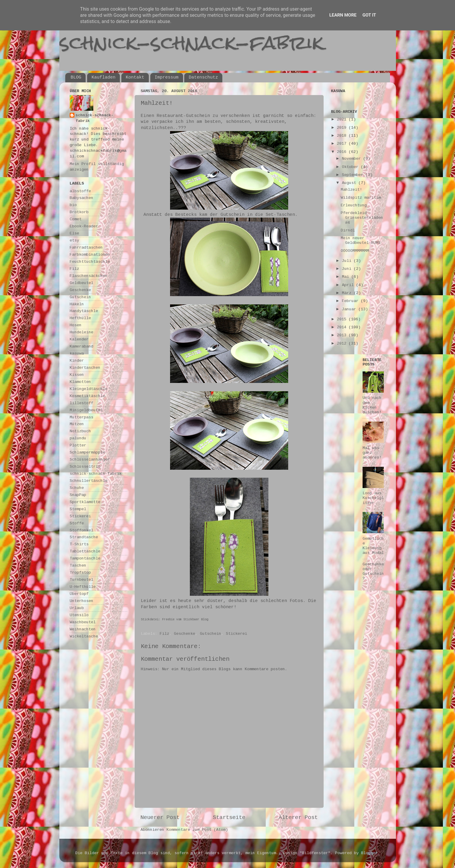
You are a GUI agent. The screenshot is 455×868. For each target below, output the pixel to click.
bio (73, 205)
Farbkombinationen (90, 255)
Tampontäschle (85, 558)
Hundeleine (81, 332)
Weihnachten (83, 629)
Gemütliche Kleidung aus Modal (373, 546)
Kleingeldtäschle (89, 389)
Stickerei (237, 634)
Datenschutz (203, 77)
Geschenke (185, 634)
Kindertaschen (85, 368)
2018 (343, 136)
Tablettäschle (85, 551)
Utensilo (79, 615)
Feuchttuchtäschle (90, 262)
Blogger (369, 853)
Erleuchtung (354, 205)
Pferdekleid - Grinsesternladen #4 (362, 218)
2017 (343, 144)
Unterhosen (81, 601)
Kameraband (81, 346)
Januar (350, 309)
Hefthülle (80, 318)
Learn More (343, 15)
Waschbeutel (83, 622)
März (348, 293)
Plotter (78, 445)
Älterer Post (298, 818)
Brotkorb (79, 212)
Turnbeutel (81, 580)
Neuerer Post (160, 818)
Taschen (78, 566)
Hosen (76, 325)
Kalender (79, 339)
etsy (74, 240)
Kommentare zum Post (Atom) (197, 830)
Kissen (77, 375)
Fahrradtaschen (86, 248)
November (353, 159)
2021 (343, 119)
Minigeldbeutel (86, 410)
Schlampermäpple (87, 452)
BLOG (76, 77)
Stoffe (77, 523)
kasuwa (77, 354)
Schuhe (77, 488)
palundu (78, 438)
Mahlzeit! (351, 190)
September (354, 175)
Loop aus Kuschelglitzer (373, 498)
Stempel (78, 509)
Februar (351, 301)
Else (74, 233)
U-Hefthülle (83, 587)
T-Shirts (79, 544)
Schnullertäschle (89, 481)
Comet (76, 219)
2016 (343, 152)
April (349, 285)
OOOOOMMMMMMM (355, 251)
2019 (343, 128)
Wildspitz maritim (361, 198)
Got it (369, 15)
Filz (164, 634)
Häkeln (77, 304)
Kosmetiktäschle (87, 396)
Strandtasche (84, 537)
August (350, 183)
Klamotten (80, 382)
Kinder (77, 361)
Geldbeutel (81, 283)
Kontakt (135, 77)
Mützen (77, 424)
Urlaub (77, 608)
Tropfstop (80, 573)
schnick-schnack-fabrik (191, 42)
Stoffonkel (81, 530)
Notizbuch (80, 431)
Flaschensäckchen (89, 276)
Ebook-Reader (84, 226)
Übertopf (79, 594)
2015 (343, 319)
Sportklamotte (85, 502)
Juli (348, 261)
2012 (343, 344)
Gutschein (211, 634)
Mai (347, 277)
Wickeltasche (84, 636)
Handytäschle (84, 311)
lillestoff (81, 403)
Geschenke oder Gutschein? (373, 572)
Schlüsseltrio (85, 467)
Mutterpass (81, 417)
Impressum (167, 77)
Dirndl (348, 230)
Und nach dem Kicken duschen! (372, 405)
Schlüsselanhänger (90, 460)
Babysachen (81, 198)
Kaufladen (103, 77)
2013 (343, 335)
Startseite (229, 818)
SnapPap (78, 495)
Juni (348, 269)
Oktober (351, 167)
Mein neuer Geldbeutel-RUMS (361, 240)
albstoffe (80, 191)
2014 (343, 327)
